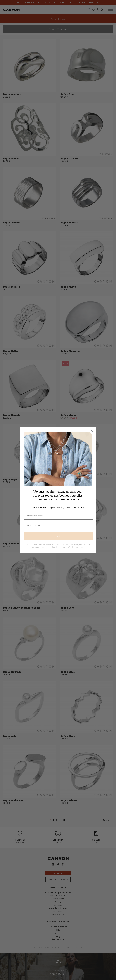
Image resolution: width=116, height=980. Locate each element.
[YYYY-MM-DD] (59, 526)
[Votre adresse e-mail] (59, 516)
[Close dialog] (92, 431)
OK (58, 536)
